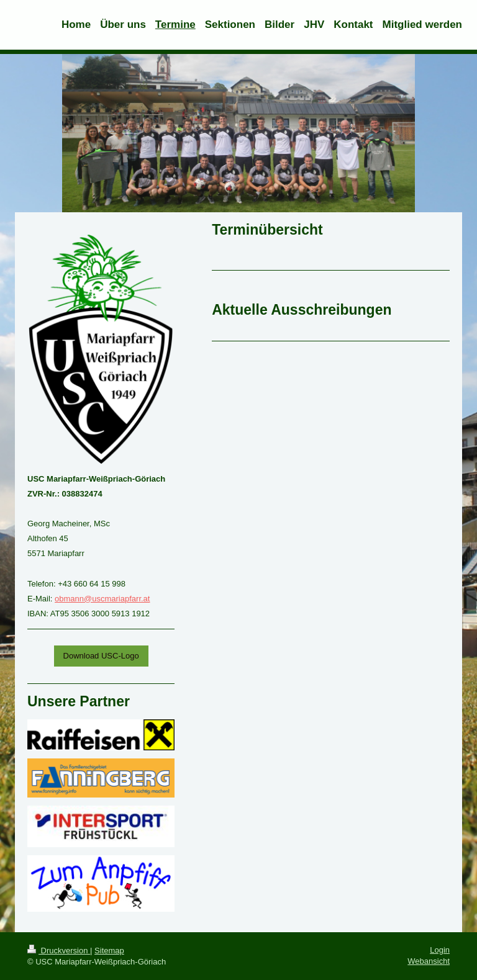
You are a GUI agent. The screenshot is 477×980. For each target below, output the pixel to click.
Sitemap (109, 951)
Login (440, 950)
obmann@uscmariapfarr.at (102, 599)
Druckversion (59, 951)
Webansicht (429, 961)
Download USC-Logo (101, 656)
